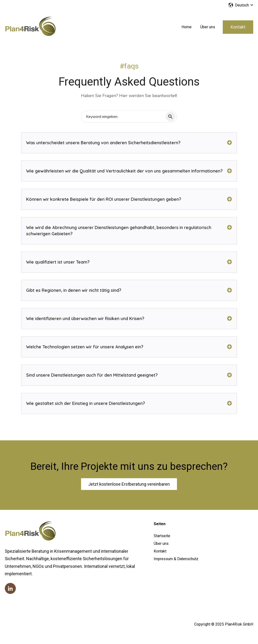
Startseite (162, 536)
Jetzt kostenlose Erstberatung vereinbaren (129, 484)
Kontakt (238, 27)
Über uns (208, 27)
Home (187, 27)
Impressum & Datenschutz (176, 559)
